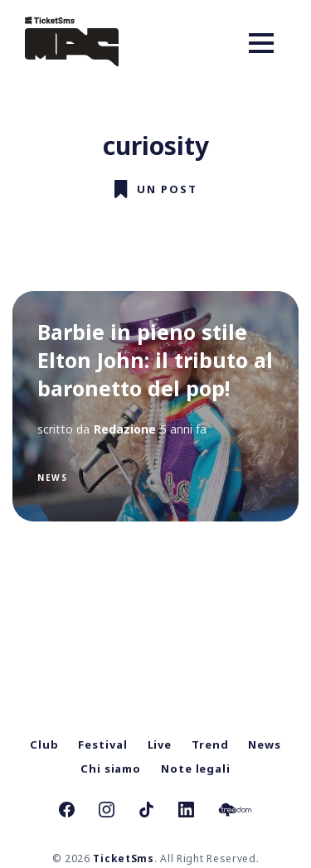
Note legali (196, 769)
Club (44, 744)
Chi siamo (111, 769)
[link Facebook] (67, 812)
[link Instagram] (107, 812)
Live (160, 744)
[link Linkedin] (186, 812)
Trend (210, 744)
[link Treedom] (235, 812)
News (52, 478)
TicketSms (123, 858)
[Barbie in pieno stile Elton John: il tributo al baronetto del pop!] (155, 406)
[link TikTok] (146, 812)
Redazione (125, 429)
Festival (102, 744)
